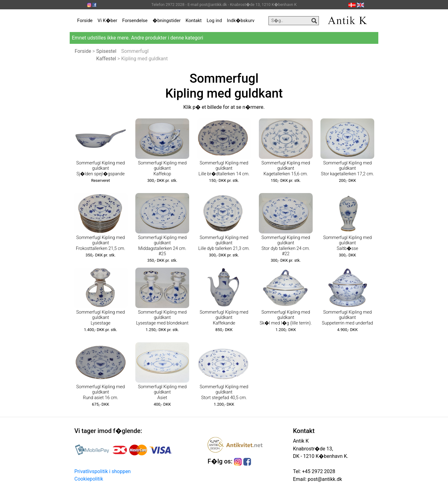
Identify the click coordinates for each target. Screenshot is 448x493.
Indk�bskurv (240, 21)
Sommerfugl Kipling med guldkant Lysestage (100, 318)
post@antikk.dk (324, 479)
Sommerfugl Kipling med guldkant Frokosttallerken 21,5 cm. (100, 243)
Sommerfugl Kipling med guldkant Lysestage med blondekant (162, 318)
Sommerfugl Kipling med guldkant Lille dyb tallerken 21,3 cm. (224, 243)
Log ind (214, 21)
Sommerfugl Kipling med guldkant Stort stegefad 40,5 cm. (224, 392)
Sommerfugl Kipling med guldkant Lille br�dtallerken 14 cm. (224, 168)
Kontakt (194, 21)
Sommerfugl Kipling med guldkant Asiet (162, 392)
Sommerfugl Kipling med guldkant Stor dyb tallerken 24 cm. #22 (286, 246)
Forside (85, 21)
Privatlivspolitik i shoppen (103, 471)
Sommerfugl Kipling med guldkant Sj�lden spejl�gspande (100, 168)
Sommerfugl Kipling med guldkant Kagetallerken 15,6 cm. (286, 168)
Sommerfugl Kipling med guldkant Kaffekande (224, 318)
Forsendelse (135, 21)
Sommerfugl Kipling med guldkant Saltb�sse (348, 243)
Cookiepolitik (89, 479)
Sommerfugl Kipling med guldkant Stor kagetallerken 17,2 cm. (348, 168)
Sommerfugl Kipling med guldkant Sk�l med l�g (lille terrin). (286, 318)
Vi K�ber (107, 21)
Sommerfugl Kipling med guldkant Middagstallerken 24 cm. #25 (162, 246)
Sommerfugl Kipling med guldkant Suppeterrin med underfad (347, 318)
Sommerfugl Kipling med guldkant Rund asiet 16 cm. (100, 392)
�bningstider (166, 21)
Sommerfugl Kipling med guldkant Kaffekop (162, 168)
